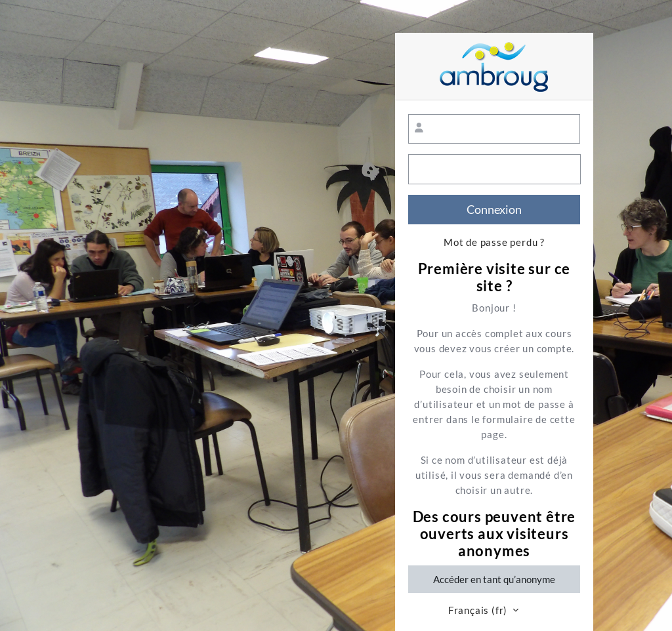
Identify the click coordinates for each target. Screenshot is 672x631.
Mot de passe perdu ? (494, 242)
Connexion (494, 209)
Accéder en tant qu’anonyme (494, 579)
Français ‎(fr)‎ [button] (479, 610)
